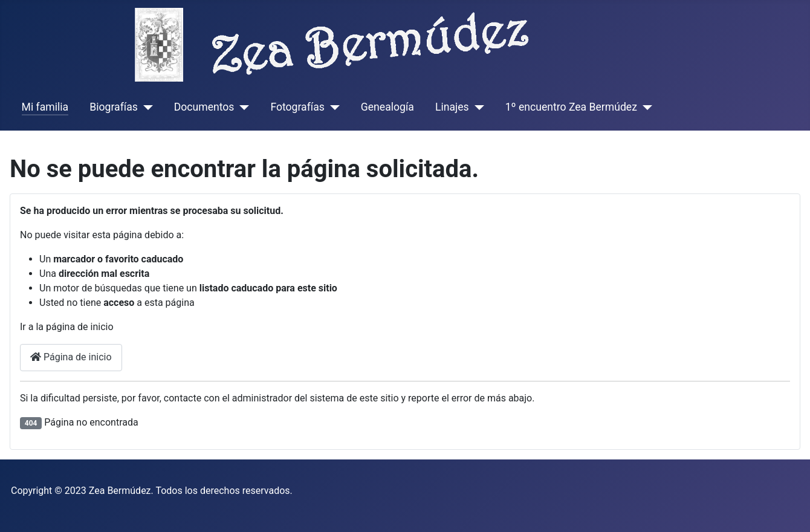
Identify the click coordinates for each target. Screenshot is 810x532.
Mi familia (45, 107)
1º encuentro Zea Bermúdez (571, 107)
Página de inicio (71, 357)
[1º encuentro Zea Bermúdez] (645, 107)
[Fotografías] (332, 107)
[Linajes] (477, 107)
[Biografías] (145, 107)
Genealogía (387, 107)
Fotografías (297, 107)
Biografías (113, 107)
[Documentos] (241, 107)
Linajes (452, 107)
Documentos (204, 107)
